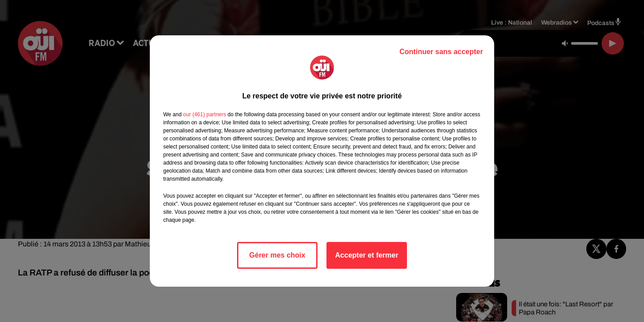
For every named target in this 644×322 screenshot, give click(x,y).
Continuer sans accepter (441, 52)
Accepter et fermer (366, 255)
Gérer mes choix (277, 255)
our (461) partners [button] (204, 114)
